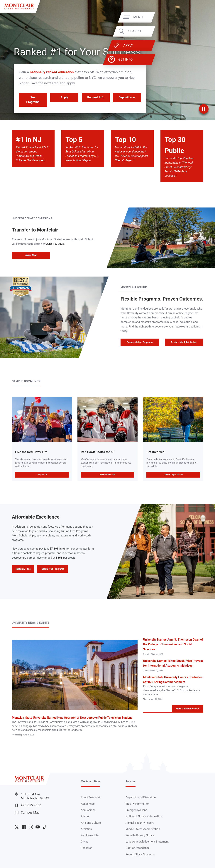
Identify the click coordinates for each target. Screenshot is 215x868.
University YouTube (38, 827)
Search (199, 31)
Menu (202, 17)
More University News (188, 709)
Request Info (96, 97)
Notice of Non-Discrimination (144, 816)
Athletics (86, 829)
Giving (85, 842)
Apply (192, 45)
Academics (88, 804)
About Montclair (91, 797)
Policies (131, 781)
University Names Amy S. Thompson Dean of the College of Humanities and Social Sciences (173, 644)
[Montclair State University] (19, 6)
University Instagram (31, 827)
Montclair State (90, 781)
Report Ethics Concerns (140, 854)
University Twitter (17, 827)
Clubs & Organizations (173, 475)
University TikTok (45, 827)
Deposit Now (127, 97)
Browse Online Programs (140, 342)
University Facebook (24, 827)
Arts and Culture (91, 823)
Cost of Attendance (138, 848)
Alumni (85, 816)
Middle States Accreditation (143, 829)
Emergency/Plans (136, 810)
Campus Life (42, 475)
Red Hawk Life (90, 835)
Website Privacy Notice (140, 835)
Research (87, 848)
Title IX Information (137, 804)
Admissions (88, 810)
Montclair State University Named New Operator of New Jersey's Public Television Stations (72, 718)
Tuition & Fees (23, 569)
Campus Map (27, 813)
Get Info (189, 59)
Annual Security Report (140, 823)
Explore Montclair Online (184, 342)
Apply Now (31, 255)
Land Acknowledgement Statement (147, 842)
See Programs (33, 100)
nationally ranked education (52, 72)
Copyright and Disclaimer (141, 797)
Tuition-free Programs (52, 569)
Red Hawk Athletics (107, 475)
